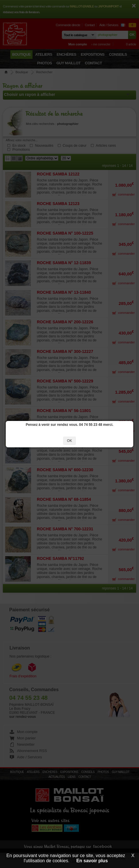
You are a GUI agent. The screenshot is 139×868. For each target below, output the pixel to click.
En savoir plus (92, 861)
